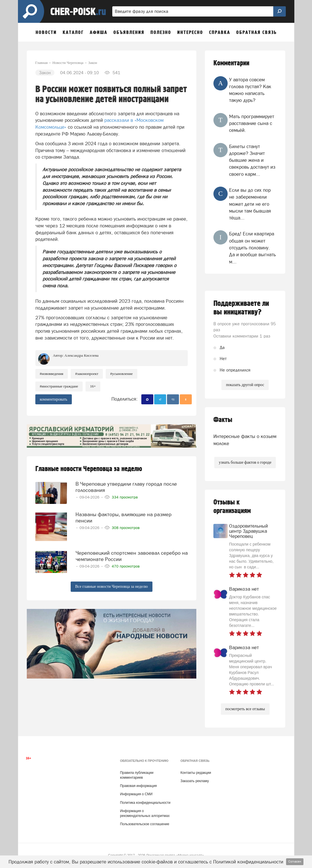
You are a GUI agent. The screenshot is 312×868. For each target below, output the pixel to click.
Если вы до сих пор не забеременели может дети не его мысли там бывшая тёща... (250, 204)
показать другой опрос (245, 385)
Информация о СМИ (136, 794)
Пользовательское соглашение (145, 824)
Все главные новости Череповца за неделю (112, 587)
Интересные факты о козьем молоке (245, 440)
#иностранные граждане (59, 386)
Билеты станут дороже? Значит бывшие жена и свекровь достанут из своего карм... (252, 160)
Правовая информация (138, 786)
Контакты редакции (196, 773)
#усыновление (122, 374)
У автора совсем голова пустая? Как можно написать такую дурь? (250, 90)
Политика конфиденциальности (145, 803)
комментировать (54, 399)
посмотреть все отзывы (245, 709)
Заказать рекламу (195, 781)
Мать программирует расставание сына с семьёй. (252, 123)
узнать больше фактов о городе (245, 462)
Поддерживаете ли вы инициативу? (241, 308)
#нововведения (52, 374)
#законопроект (87, 374)
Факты (223, 420)
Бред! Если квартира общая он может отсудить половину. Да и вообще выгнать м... (252, 248)
